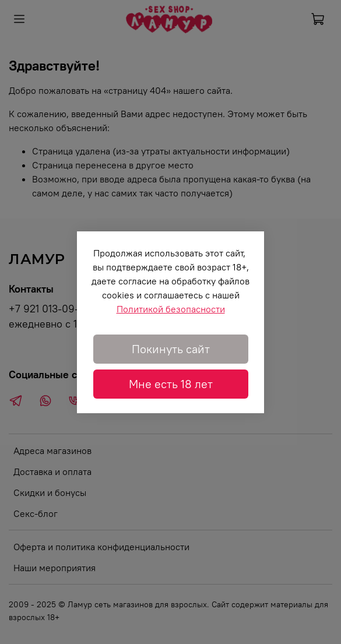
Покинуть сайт (171, 349)
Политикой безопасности (171, 309)
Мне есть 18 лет (171, 384)
